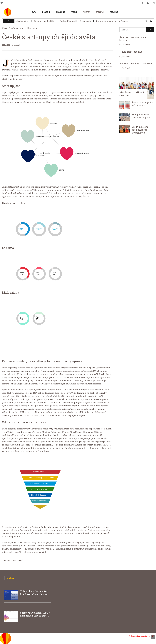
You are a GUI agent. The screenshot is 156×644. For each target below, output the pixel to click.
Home (5, 28)
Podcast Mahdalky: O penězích (77, 21)
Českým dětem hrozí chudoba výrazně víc (140, 130)
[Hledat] (150, 30)
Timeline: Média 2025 (46, 21)
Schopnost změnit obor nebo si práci (142, 116)
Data (34, 12)
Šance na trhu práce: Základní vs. (143, 104)
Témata (87, 12)
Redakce (114, 12)
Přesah (74, 12)
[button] (3, 2)
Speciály (100, 12)
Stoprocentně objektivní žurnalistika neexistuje (122, 21)
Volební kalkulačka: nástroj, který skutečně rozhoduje (35, 593)
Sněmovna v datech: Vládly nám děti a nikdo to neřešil (35, 614)
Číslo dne (60, 12)
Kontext (46, 12)
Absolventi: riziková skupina (132, 94)
